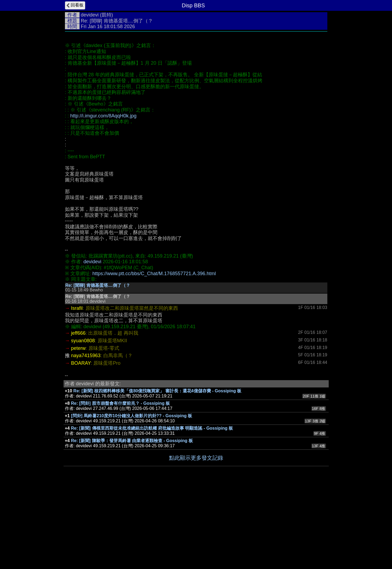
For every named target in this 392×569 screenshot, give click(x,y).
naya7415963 (86, 437)
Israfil (77, 389)
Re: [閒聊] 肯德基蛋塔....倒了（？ (98, 366)
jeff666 (78, 414)
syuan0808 (83, 422)
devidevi (90, 15)
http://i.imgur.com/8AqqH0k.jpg (103, 197)
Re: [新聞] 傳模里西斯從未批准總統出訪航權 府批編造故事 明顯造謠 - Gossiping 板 (152, 509)
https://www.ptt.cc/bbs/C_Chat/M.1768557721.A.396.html (154, 355)
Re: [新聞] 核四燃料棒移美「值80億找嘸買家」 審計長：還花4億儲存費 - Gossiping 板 (157, 472)
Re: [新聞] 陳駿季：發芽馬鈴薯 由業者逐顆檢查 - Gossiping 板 (132, 522)
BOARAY (81, 444)
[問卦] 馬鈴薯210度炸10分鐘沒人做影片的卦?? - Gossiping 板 (131, 497)
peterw (78, 429)
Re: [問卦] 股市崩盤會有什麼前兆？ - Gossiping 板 (120, 484)
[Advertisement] (196, 75)
